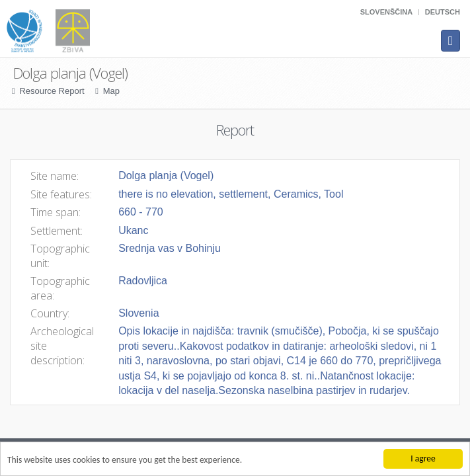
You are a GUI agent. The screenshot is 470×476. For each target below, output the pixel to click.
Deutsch (443, 12)
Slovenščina (386, 12)
